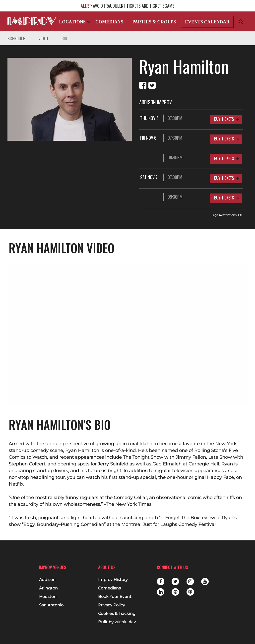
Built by (117, 622)
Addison (47, 580)
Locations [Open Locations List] (74, 22)
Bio (64, 38)
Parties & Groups (154, 22)
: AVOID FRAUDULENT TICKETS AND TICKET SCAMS (128, 6)
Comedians (109, 22)
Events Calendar (207, 22)
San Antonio (51, 605)
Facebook (161, 581)
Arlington (48, 588)
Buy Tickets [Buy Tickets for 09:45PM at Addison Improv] (224, 158)
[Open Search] (241, 22)
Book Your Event (115, 597)
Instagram (190, 581)
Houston (48, 597)
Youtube (205, 581)
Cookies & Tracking (117, 614)
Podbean (190, 592)
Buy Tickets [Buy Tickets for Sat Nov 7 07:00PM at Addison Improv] (224, 178)
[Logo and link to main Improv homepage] (32, 21)
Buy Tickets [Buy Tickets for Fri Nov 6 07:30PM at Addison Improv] (224, 139)
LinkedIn (161, 592)
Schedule (16, 38)
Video (43, 38)
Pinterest (175, 592)
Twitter (175, 581)
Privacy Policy (112, 605)
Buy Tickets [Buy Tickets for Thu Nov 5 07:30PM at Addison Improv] (224, 119)
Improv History (113, 580)
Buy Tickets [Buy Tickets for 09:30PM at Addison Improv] (224, 198)
